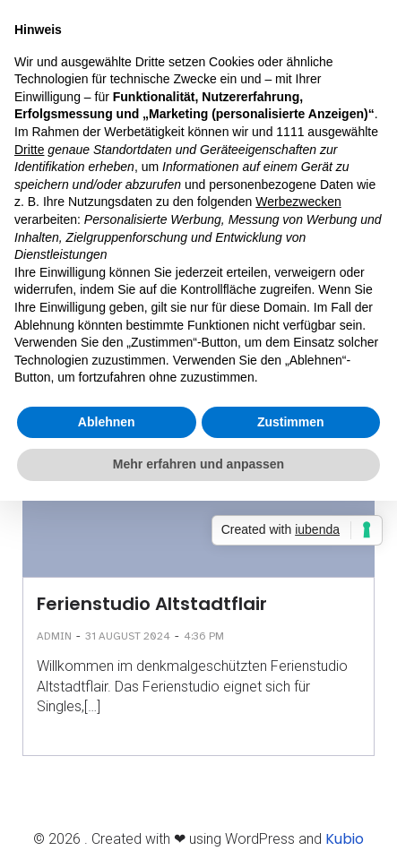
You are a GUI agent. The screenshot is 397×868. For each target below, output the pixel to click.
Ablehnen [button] (107, 422)
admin (54, 636)
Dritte (29, 150)
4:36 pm (204, 636)
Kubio (345, 839)
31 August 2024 (128, 636)
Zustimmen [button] (291, 422)
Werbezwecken (298, 202)
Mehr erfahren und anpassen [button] (198, 464)
